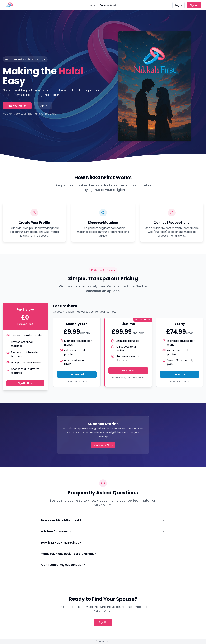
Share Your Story (103, 445)
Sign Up (103, 622)
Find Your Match (17, 106)
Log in (178, 5)
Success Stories (109, 5)
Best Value (128, 371)
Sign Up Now (25, 383)
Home (91, 5)
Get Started (77, 374)
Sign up (194, 5)
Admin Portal (103, 641)
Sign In (43, 106)
